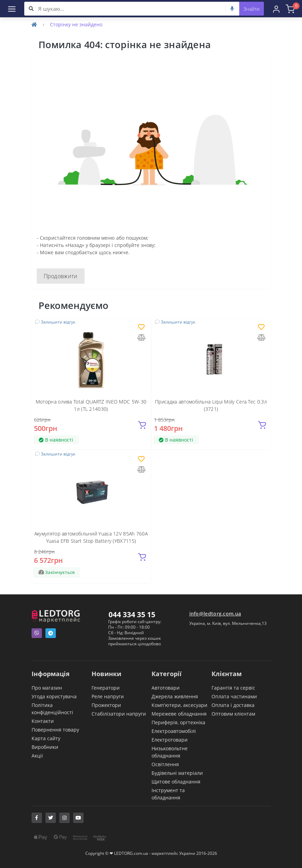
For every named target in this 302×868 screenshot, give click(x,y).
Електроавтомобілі (174, 731)
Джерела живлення (175, 696)
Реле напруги (108, 696)
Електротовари (170, 740)
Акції (37, 756)
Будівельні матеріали (177, 773)
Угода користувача (54, 696)
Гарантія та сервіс (233, 688)
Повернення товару (55, 730)
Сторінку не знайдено (76, 24)
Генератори (106, 688)
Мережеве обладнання (179, 714)
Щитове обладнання (176, 782)
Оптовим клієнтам (233, 714)
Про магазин (47, 688)
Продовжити (61, 276)
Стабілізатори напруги (119, 714)
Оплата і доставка (233, 705)
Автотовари (166, 688)
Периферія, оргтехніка (178, 722)
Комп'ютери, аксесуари (179, 705)
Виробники (45, 747)
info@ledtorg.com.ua (215, 614)
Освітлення (165, 764)
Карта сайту (46, 738)
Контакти (43, 721)
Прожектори (106, 705)
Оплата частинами (234, 696)
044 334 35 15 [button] (132, 614)
